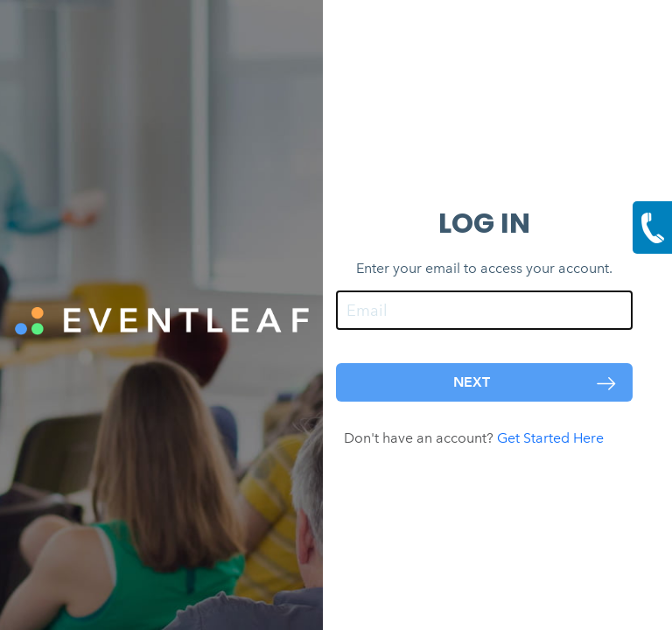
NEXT (537, 382)
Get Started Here (561, 438)
